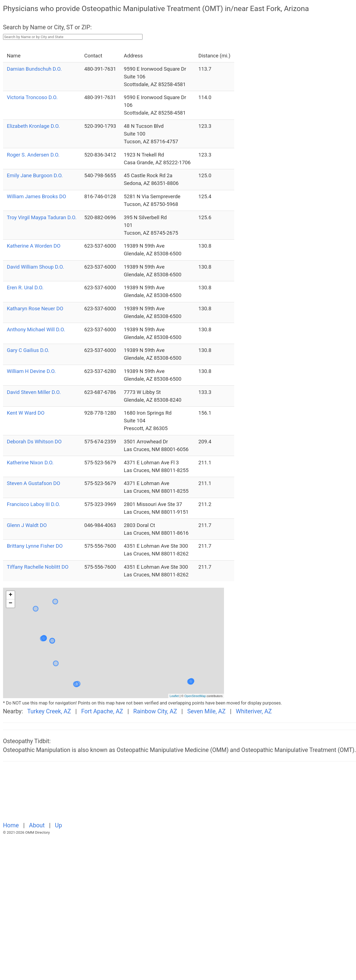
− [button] (11, 603)
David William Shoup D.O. (35, 267)
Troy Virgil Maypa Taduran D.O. (42, 218)
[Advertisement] (108, 795)
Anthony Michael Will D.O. (36, 330)
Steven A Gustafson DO (34, 483)
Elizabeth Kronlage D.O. (33, 126)
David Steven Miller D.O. (34, 392)
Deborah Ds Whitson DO (34, 442)
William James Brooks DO (37, 197)
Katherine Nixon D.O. (30, 463)
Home (12, 825)
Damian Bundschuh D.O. (34, 69)
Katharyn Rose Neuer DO (35, 309)
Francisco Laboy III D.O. (34, 504)
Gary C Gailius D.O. (28, 350)
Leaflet (174, 696)
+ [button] (11, 595)
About (38, 825)
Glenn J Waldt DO (27, 525)
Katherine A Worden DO (34, 246)
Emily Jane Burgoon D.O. (35, 176)
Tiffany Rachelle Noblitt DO (38, 567)
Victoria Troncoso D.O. (32, 97)
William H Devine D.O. (31, 371)
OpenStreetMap (195, 696)
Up (59, 825)
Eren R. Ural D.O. (25, 288)
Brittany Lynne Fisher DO (35, 546)
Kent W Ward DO (26, 413)
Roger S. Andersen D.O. (33, 155)
